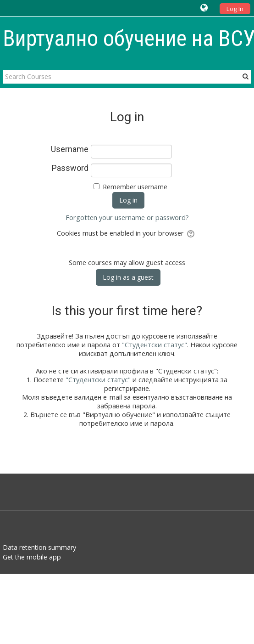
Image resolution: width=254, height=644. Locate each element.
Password (70, 168)
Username (70, 149)
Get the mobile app (32, 557)
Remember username (135, 187)
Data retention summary (39, 547)
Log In (235, 9)
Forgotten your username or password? (127, 217)
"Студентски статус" (155, 345)
